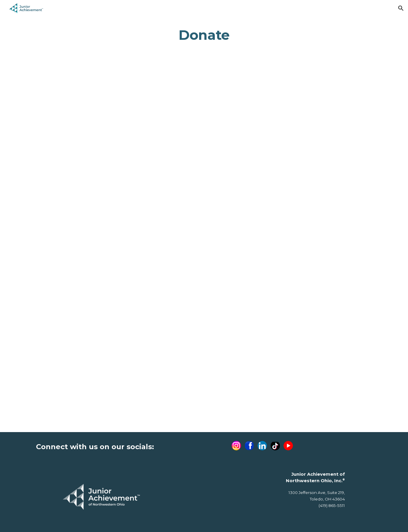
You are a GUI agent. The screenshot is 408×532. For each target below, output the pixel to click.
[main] (204, 35)
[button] (401, 8)
